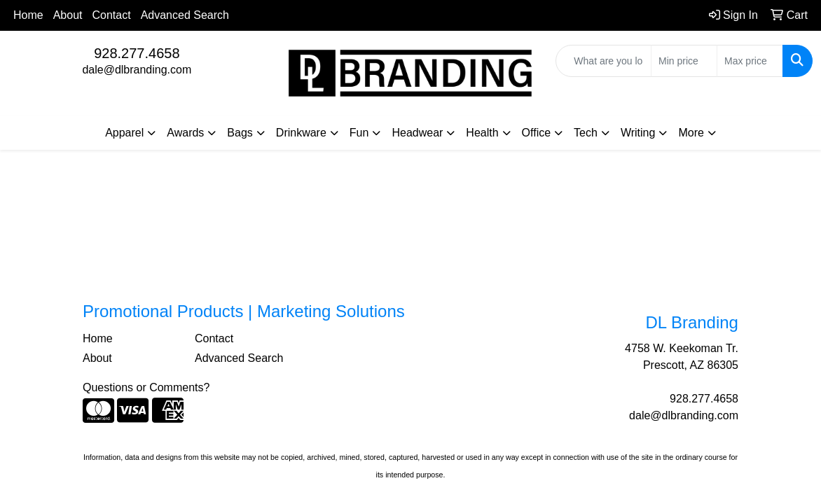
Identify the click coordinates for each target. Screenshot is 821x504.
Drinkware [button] (301, 133)
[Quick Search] (603, 61)
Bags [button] (240, 133)
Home (28, 15)
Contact (112, 15)
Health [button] (482, 133)
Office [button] (537, 133)
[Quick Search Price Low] (684, 61)
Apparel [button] (124, 133)
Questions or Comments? (146, 387)
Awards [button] (185, 133)
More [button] (691, 133)
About (68, 15)
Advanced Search (185, 15)
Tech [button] (586, 133)
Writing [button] (638, 133)
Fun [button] (359, 133)
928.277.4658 (137, 53)
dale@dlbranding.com (137, 70)
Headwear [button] (417, 133)
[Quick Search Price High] (750, 61)
